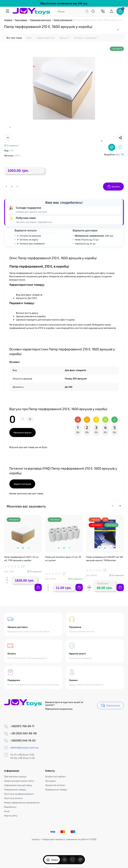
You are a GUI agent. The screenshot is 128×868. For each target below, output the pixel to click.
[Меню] (8, 11)
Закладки (50, 781)
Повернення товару (15, 789)
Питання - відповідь (86, 38)
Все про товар (14, 38)
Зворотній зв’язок (55, 785)
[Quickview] (18, 548)
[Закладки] (72, 862)
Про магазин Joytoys (15, 776)
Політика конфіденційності (19, 794)
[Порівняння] (80, 862)
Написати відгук (22, 432)
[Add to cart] (38, 587)
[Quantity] (12, 187)
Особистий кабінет (55, 776)
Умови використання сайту (19, 781)
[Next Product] (8, 138)
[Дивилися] (64, 862)
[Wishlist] (120, 147)
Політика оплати (13, 798)
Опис (29, 38)
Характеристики (46, 38)
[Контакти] (103, 11)
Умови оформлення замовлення (22, 802)
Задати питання (22, 484)
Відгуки (65, 38)
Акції (7, 811)
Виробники (10, 807)
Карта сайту (11, 815)
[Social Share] (120, 138)
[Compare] (112, 147)
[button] (113, 506)
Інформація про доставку (18, 785)
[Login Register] (111, 11)
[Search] (87, 11)
